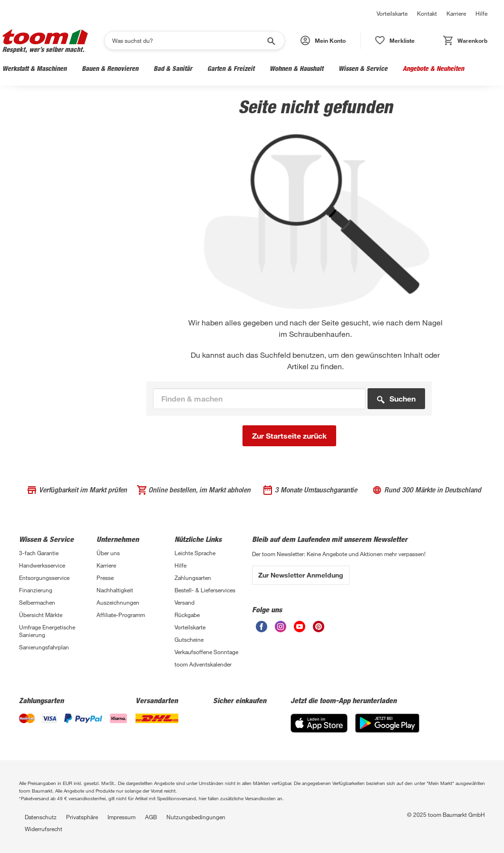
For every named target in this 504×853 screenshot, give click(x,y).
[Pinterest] (319, 627)
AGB (151, 817)
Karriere (456, 13)
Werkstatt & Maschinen (34, 68)
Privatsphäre (82, 817)
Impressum (121, 817)
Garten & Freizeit (231, 68)
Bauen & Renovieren (110, 68)
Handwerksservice (42, 565)
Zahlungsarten (193, 578)
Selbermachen (37, 602)
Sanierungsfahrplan (44, 647)
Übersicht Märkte (41, 615)
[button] (324, 40)
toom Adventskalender (203, 664)
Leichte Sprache (195, 553)
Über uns (108, 553)
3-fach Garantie (39, 553)
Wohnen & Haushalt (296, 68)
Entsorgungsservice (44, 578)
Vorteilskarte (392, 13)
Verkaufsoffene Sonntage (206, 652)
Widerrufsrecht (44, 829)
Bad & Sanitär (173, 68)
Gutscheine (189, 639)
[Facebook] (262, 627)
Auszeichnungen (118, 602)
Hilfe (481, 13)
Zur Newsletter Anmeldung (301, 575)
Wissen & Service (363, 68)
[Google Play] (387, 723)
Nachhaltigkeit (115, 590)
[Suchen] (188, 40)
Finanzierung (36, 590)
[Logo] (45, 40)
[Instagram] (281, 627)
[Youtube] (300, 627)
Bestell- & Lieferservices (205, 590)
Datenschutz (41, 817)
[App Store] (319, 723)
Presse (105, 578)
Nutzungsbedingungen (196, 817)
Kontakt (427, 13)
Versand (184, 602)
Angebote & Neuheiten (433, 68)
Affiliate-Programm (121, 615)
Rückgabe (187, 615)
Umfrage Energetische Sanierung (47, 631)
